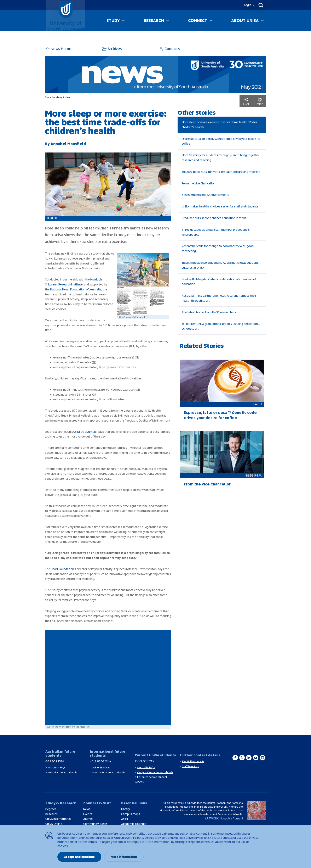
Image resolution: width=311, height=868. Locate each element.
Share (246, 101)
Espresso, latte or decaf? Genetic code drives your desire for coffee (221, 141)
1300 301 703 (144, 761)
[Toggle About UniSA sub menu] (262, 21)
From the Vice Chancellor (198, 183)
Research (154, 21)
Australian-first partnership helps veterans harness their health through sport (219, 298)
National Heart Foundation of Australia (76, 289)
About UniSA (245, 21)
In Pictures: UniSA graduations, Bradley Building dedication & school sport (221, 326)
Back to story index (58, 97)
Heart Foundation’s (63, 569)
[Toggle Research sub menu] (168, 21)
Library (126, 809)
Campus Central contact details (155, 772)
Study (113, 21)
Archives (112, 49)
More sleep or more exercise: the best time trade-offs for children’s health (219, 125)
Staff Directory (190, 766)
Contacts (169, 49)
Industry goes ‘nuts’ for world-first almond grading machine (221, 172)
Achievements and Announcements (205, 195)
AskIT (125, 819)
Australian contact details (62, 773)
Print (260, 101)
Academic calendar (134, 824)
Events (88, 814)
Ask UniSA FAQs (57, 768)
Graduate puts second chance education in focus (214, 218)
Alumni (88, 819)
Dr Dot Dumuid (87, 432)
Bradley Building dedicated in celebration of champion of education (219, 282)
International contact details (109, 773)
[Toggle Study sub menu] (123, 21)
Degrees (51, 809)
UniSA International (58, 819)
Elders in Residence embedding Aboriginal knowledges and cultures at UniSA (220, 265)
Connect (198, 21)
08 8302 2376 (55, 761)
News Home (58, 49)
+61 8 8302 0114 (100, 761)
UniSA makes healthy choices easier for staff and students (220, 206)
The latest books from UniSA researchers (209, 312)
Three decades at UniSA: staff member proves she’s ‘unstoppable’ (216, 232)
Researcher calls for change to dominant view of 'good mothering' (218, 249)
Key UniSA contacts (193, 761)
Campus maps (131, 814)
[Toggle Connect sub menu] (211, 21)
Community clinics (95, 824)
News (87, 809)
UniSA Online (54, 824)
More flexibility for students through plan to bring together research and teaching (221, 158)
